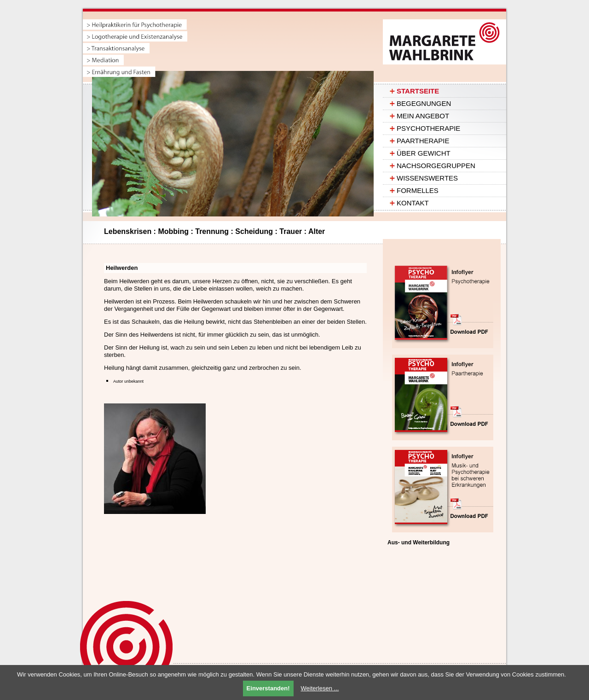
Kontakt (413, 203)
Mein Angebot (423, 116)
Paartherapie (423, 141)
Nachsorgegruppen (436, 166)
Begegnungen (424, 103)
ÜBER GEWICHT (424, 153)
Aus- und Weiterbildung (419, 542)
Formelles (418, 190)
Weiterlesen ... (320, 688)
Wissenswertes (427, 178)
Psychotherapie (428, 128)
